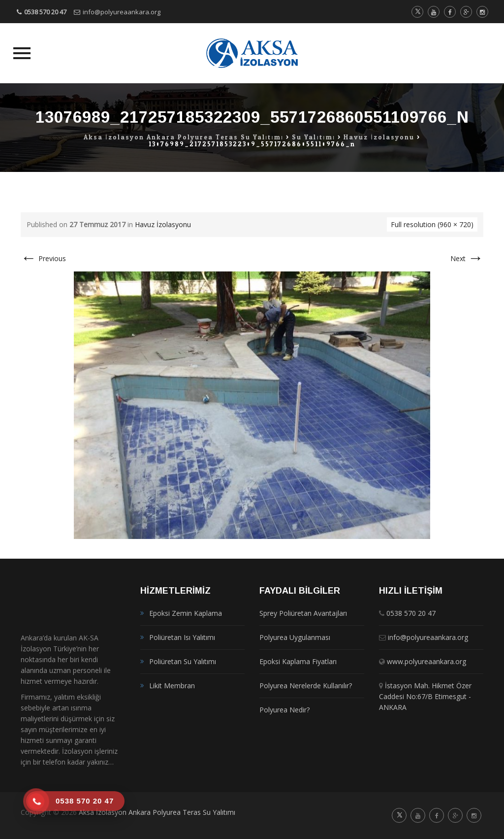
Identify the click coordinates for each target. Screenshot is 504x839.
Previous (43, 258)
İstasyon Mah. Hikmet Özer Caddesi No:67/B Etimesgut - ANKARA (425, 696)
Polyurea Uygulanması (295, 637)
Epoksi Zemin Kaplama (186, 613)
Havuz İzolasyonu (163, 224)
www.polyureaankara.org (426, 661)
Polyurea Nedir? (284, 710)
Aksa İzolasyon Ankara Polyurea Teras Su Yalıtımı (157, 812)
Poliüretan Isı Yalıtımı (182, 637)
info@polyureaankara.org (122, 12)
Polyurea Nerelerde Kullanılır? (306, 686)
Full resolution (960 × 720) (432, 224)
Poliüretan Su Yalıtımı (183, 661)
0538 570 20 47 (45, 12)
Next (467, 258)
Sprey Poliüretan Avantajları (303, 613)
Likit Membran (172, 686)
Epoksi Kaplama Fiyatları (298, 661)
